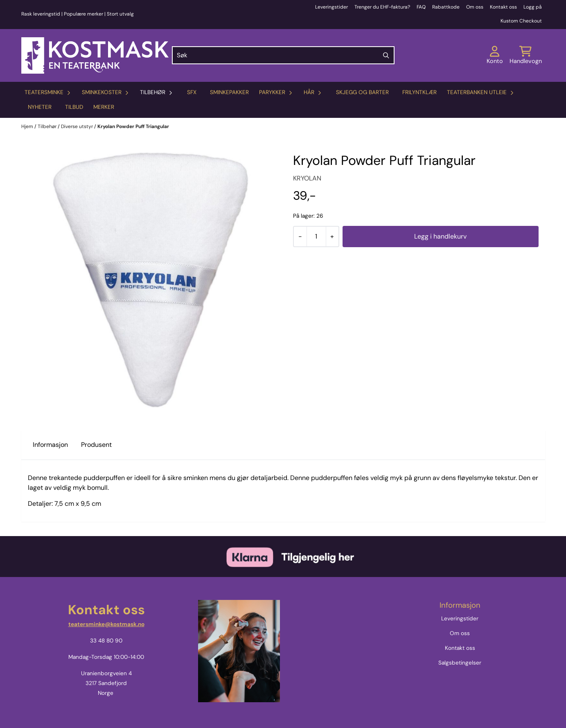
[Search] (386, 55)
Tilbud (74, 107)
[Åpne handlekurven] (526, 55)
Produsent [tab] (96, 445)
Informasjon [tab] (50, 445)
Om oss (475, 7)
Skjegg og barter (362, 92)
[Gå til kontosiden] (495, 55)
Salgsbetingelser (460, 663)
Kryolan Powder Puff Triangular (133, 126)
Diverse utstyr (78, 126)
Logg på (533, 7)
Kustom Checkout (521, 21)
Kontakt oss (503, 7)
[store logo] (95, 55)
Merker (104, 107)
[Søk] (283, 55)
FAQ (421, 7)
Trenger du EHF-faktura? (382, 7)
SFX (192, 92)
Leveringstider (331, 7)
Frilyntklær (419, 92)
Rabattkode (446, 7)
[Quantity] (316, 237)
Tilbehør (48, 126)
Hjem (28, 126)
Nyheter (40, 107)
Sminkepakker (229, 92)
